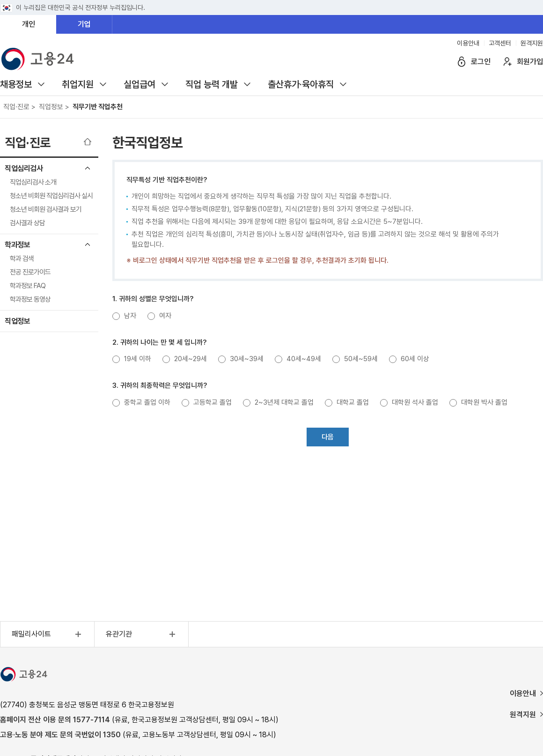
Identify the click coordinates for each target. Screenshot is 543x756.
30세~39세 (247, 359)
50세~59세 (361, 359)
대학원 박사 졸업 (484, 402)
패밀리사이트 (48, 634)
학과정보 (17, 245)
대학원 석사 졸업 (415, 402)
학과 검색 (22, 259)
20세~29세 (191, 359)
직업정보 (17, 321)
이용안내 (468, 43)
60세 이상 (415, 359)
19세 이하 (138, 359)
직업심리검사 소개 (33, 182)
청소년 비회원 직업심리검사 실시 (51, 196)
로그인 (481, 62)
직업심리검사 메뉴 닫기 (88, 168)
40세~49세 (304, 359)
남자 (130, 316)
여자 (165, 316)
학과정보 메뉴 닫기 (88, 245)
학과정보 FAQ (28, 286)
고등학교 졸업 (213, 402)
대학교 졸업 (353, 402)
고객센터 (500, 43)
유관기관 (142, 634)
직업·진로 (28, 143)
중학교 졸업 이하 (147, 402)
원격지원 (532, 43)
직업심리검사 (24, 168)
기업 (84, 24)
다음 (328, 437)
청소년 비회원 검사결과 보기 (46, 209)
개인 (29, 24)
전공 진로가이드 (30, 272)
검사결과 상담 (27, 223)
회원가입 (530, 62)
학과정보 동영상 (30, 299)
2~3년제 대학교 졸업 (284, 402)
